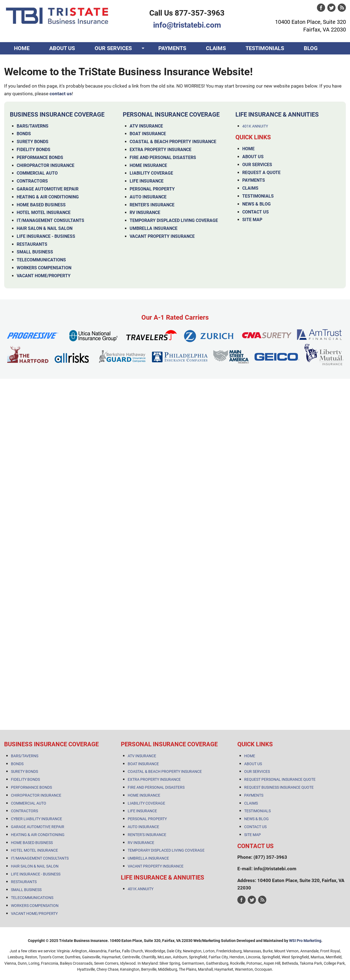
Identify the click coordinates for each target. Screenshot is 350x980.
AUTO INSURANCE (148, 197)
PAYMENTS (172, 48)
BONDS (24, 134)
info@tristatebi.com (187, 25)
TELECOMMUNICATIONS (41, 260)
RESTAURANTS (32, 244)
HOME (22, 48)
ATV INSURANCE (146, 126)
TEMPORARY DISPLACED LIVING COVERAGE (174, 220)
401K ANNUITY (255, 126)
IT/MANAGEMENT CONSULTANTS (50, 220)
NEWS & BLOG (256, 204)
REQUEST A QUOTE (261, 173)
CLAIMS (216, 48)
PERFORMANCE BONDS (40, 157)
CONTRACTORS (32, 181)
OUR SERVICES (113, 48)
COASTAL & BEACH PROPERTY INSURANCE (173, 142)
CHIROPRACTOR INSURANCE (46, 165)
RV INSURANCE (145, 213)
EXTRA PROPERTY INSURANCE (161, 150)
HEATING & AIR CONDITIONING (48, 197)
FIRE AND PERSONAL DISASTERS (163, 157)
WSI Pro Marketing (305, 941)
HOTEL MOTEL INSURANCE (44, 213)
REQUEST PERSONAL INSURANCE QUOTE (280, 779)
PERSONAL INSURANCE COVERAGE (171, 115)
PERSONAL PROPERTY (152, 189)
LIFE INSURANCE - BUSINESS (46, 236)
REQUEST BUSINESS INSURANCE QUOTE (279, 787)
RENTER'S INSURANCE (152, 205)
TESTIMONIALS (265, 48)
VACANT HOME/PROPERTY (44, 276)
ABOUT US (62, 48)
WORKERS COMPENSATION (44, 268)
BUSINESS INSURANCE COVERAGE (57, 115)
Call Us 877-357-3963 (187, 13)
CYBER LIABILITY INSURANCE (37, 819)
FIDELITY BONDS (33, 150)
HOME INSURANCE (148, 165)
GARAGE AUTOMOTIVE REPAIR (48, 189)
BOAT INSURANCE (148, 134)
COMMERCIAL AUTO (37, 173)
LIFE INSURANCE (147, 181)
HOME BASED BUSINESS (41, 205)
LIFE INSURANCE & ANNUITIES (277, 115)
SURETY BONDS (33, 142)
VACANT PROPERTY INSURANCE (162, 236)
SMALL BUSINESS (35, 252)
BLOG (311, 48)
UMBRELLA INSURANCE (154, 228)
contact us (61, 94)
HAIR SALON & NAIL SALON (45, 228)
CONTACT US (30, 60)
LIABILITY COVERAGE (151, 173)
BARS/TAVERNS (33, 126)
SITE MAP (252, 220)
